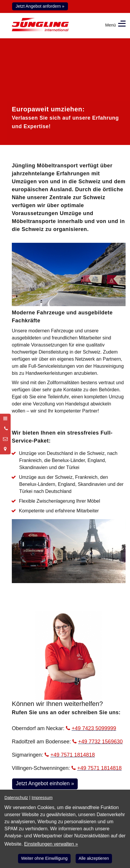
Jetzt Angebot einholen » (45, 783)
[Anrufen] (5, 429)
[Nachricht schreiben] (5, 439)
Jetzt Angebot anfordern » (40, 6)
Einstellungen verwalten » (51, 844)
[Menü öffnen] (5, 419)
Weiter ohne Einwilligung (44, 858)
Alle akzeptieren (94, 858)
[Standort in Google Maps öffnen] (5, 449)
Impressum (42, 798)
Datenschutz (16, 798)
